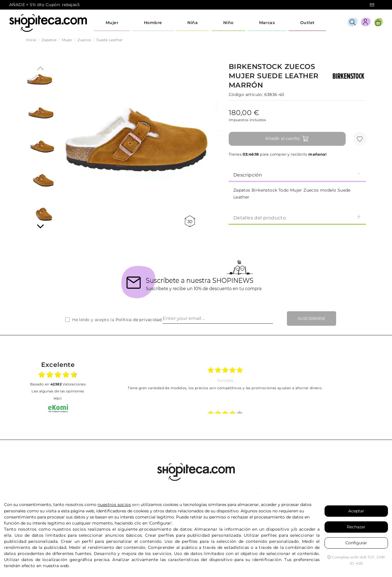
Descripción (297, 175)
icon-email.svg (372, 5)
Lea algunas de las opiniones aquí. (58, 395)
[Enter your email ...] (218, 318)
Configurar (356, 543)
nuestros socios (114, 505)
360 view (190, 221)
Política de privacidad (139, 320)
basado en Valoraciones (58, 384)
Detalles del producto (297, 217)
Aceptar (356, 511)
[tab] (297, 174)
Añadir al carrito (287, 139)
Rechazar (356, 527)
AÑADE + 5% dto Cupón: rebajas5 (44, 5)
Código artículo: (246, 94)
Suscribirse (312, 318)
